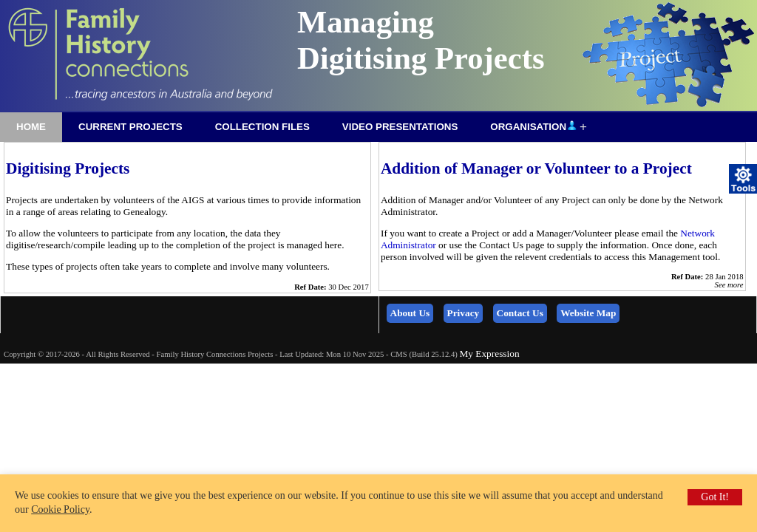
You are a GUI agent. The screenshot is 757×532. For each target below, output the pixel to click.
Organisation (533, 126)
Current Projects (130, 127)
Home (31, 127)
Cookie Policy (60, 509)
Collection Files (262, 127)
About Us (410, 313)
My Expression (489, 354)
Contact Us (520, 313)
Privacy (464, 313)
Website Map (588, 313)
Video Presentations (400, 127)
